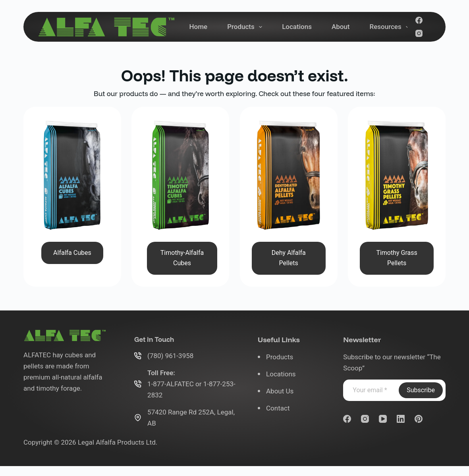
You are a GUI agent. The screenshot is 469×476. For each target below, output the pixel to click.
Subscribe (421, 390)
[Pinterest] (419, 419)
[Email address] (370, 390)
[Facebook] (419, 20)
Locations (297, 27)
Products (246, 27)
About (341, 27)
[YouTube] (383, 419)
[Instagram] (419, 33)
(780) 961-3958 (170, 356)
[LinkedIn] (401, 419)
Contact (278, 408)
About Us (280, 391)
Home (199, 27)
